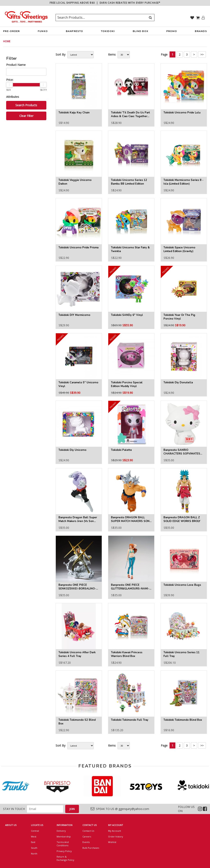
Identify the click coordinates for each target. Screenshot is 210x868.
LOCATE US (37, 825)
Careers (87, 837)
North (34, 854)
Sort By (60, 54)
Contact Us (88, 831)
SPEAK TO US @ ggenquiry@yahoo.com (120, 809)
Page (164, 54)
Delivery (61, 831)
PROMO (172, 31)
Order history (116, 837)
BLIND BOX (140, 31)
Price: (10, 80)
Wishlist (112, 842)
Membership (64, 837)
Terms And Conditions (63, 844)
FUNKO (43, 32)
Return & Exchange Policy (65, 858)
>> (202, 54)
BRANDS (201, 32)
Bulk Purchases (91, 848)
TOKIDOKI (108, 32)
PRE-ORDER (11, 32)
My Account (115, 831)
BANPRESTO (74, 32)
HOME (7, 41)
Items (112, 54)
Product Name (16, 65)
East (33, 842)
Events (86, 842)
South (34, 848)
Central (35, 831)
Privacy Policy (64, 851)
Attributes (13, 97)
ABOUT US (11, 825)
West (34, 837)
